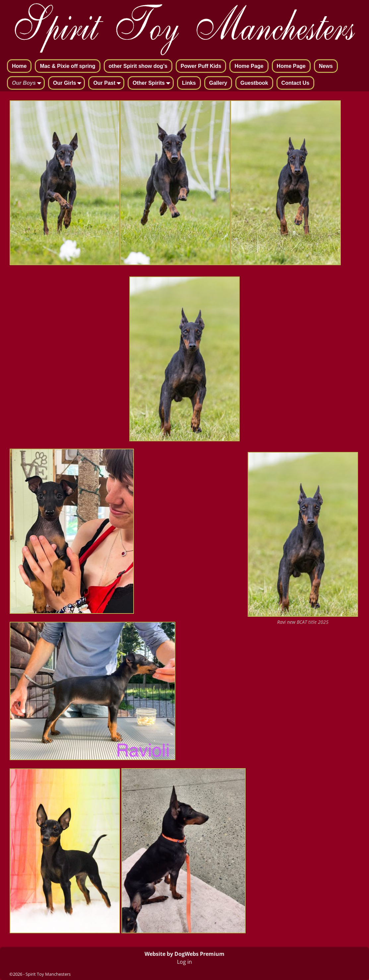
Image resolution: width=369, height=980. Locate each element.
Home (19, 66)
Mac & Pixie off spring (67, 66)
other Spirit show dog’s (138, 66)
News (326, 66)
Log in (184, 962)
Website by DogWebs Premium (184, 954)
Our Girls (68, 83)
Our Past (108, 83)
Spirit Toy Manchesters (48, 974)
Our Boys (28, 83)
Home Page (249, 66)
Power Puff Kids (201, 66)
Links (189, 83)
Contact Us (295, 83)
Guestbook (254, 83)
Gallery (218, 83)
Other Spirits (153, 83)
